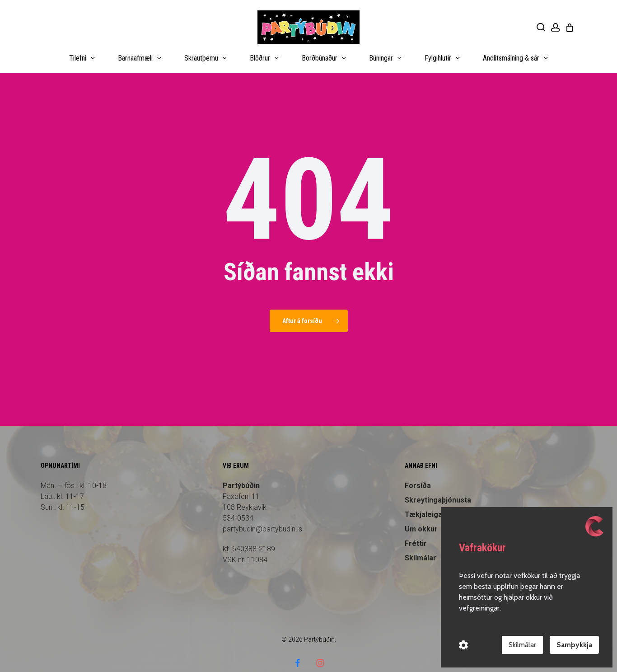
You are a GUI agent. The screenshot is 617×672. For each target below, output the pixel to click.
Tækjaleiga (423, 497)
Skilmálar (522, 645)
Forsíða (418, 468)
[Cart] (570, 28)
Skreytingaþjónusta (438, 482)
